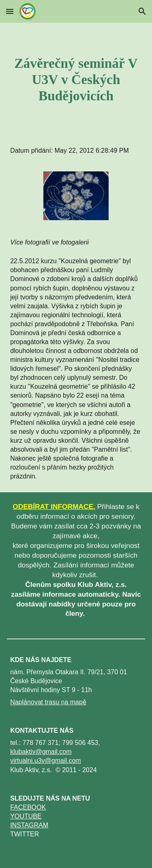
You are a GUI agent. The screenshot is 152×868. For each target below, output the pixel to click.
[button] (10, 11)
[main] (76, 80)
